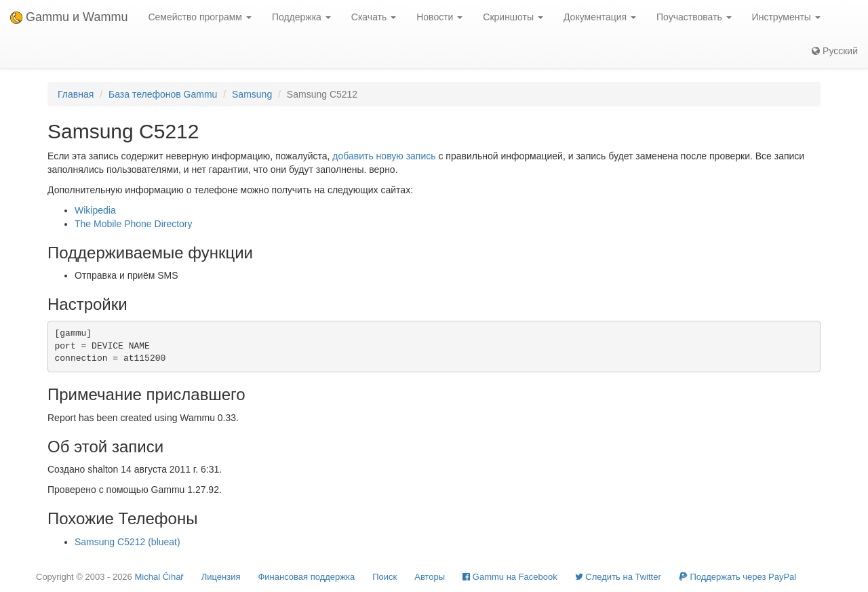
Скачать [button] (374, 17)
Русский (835, 51)
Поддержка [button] (301, 17)
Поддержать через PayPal (737, 577)
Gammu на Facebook (510, 577)
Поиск (384, 577)
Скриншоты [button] (513, 17)
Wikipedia (95, 210)
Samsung (252, 94)
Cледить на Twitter (618, 577)
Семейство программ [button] (199, 17)
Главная (76, 94)
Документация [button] (600, 17)
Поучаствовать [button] (694, 17)
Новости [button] (439, 17)
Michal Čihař (159, 577)
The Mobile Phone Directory (134, 224)
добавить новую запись (384, 156)
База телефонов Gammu (163, 94)
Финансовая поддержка (306, 577)
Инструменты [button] (786, 17)
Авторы (430, 577)
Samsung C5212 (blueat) (127, 542)
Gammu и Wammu (69, 17)
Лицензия (221, 577)
